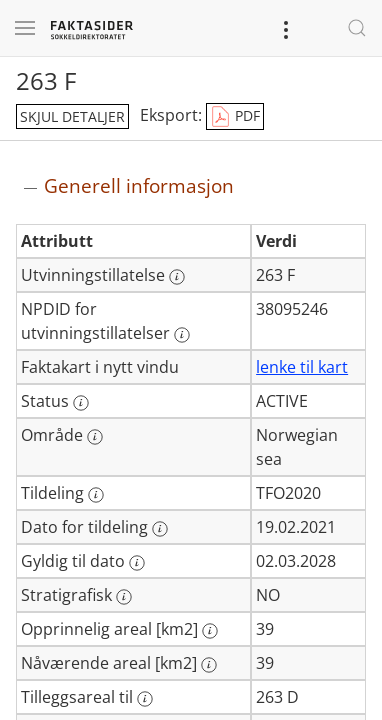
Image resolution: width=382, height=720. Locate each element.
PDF (235, 117)
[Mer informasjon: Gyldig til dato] (137, 563)
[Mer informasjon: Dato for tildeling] (160, 529)
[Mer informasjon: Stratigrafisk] (124, 597)
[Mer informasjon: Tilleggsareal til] (145, 699)
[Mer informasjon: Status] (81, 403)
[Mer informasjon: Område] (95, 437)
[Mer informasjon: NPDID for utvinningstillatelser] (182, 335)
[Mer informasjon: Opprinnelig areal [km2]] (210, 631)
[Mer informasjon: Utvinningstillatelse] (177, 277)
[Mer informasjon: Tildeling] (96, 495)
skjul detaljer (72, 116)
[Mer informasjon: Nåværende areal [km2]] (209, 665)
